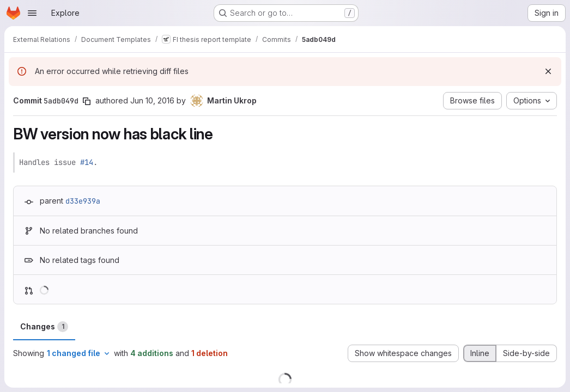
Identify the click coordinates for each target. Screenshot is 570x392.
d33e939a (83, 201)
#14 (87, 162)
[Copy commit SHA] (87, 101)
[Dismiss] (548, 71)
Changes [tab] (44, 327)
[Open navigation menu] (32, 13)
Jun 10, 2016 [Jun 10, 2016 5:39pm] (152, 100)
